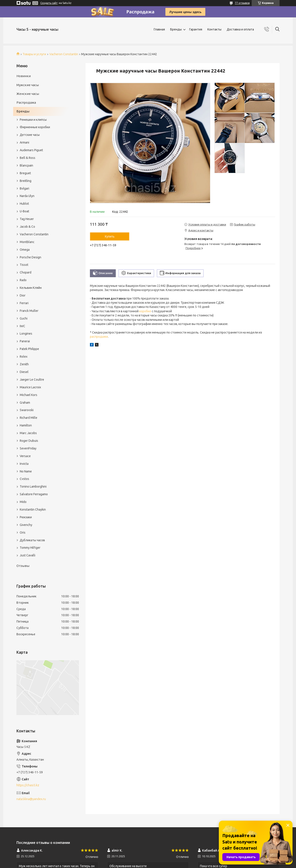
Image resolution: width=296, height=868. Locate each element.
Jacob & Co (27, 227)
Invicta (24, 464)
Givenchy (26, 525)
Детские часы (30, 135)
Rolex (24, 357)
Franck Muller (29, 311)
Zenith (24, 364)
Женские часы (28, 94)
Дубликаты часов (32, 540)
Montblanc (27, 242)
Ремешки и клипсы (33, 120)
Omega (25, 250)
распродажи (99, 337)
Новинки (24, 76)
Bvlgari (24, 188)
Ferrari (24, 303)
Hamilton (26, 425)
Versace (25, 456)
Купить (110, 236)
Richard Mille (29, 418)
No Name (26, 471)
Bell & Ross (28, 158)
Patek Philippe (29, 349)
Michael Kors (29, 395)
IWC (22, 326)
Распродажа (26, 102)
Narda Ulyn (27, 196)
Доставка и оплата (240, 29)
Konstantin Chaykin (33, 509)
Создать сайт (49, 3)
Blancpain (26, 165)
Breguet (25, 173)
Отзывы (23, 566)
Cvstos (24, 479)
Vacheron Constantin (64, 54)
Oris (23, 533)
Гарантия (196, 29)
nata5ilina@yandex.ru (31, 799)
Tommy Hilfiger (30, 548)
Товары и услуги (34, 54)
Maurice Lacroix (30, 387)
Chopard (26, 272)
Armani (24, 142)
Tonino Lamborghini (33, 486)
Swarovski (27, 410)
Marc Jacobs (28, 433)
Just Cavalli (28, 555)
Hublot (24, 204)
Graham (25, 403)
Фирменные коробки (35, 127)
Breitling (26, 181)
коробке (145, 311)
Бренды (176, 29)
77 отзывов (242, 3)
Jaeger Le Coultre (32, 380)
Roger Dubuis (29, 441)
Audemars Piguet (31, 150)
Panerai (25, 341)
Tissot (24, 265)
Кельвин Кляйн (31, 288)
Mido (23, 502)
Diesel (24, 372)
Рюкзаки (26, 517)
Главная (159, 29)
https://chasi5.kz (28, 785)
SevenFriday (28, 448)
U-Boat (24, 211)
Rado (23, 280)
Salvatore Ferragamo (34, 494)
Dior (23, 295)
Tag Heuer (27, 219)
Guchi (24, 318)
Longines (26, 334)
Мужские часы (28, 85)
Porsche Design (30, 257)
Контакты (214, 29)
